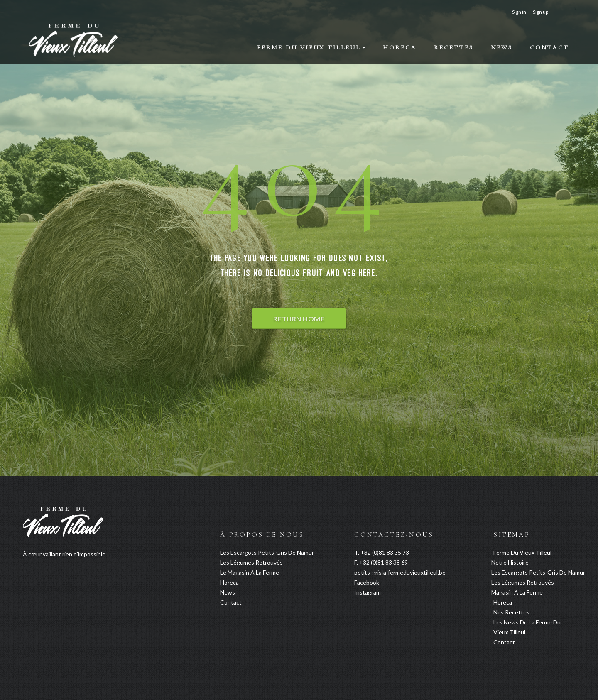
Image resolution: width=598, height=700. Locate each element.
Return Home (299, 319)
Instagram (368, 592)
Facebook (367, 582)
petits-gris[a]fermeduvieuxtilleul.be (400, 572)
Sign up (540, 12)
